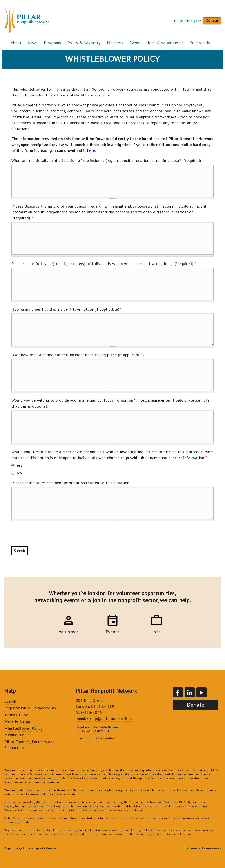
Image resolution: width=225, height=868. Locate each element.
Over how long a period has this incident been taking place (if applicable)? (78, 355)
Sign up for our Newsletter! (96, 738)
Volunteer (75, 631)
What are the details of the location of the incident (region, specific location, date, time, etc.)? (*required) (108, 160)
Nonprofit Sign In (188, 21)
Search (10, 701)
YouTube (201, 692)
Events (137, 43)
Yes (19, 465)
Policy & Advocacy (85, 43)
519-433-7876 (89, 712)
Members (116, 43)
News (33, 43)
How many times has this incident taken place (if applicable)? (66, 309)
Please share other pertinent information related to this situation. (71, 483)
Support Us (202, 43)
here (91, 151)
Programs (53, 43)
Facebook (178, 692)
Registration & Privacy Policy (31, 708)
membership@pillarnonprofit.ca (104, 718)
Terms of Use (16, 715)
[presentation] (45, 534)
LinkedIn (190, 692)
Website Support (19, 721)
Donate (212, 20)
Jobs (150, 631)
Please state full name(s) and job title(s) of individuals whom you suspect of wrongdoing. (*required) (104, 264)
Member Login (17, 735)
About (16, 43)
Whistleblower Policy (23, 728)
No (19, 473)
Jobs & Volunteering (168, 43)
